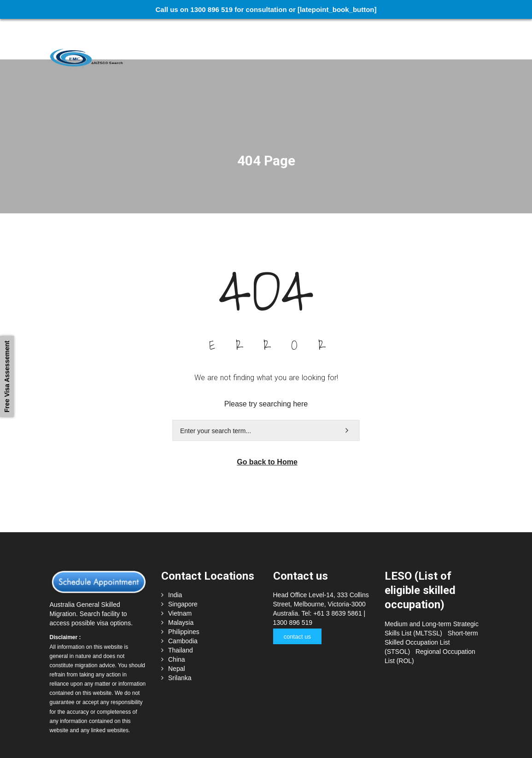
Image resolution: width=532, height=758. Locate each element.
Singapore (183, 564)
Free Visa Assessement (7, 376)
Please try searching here (266, 363)
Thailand (181, 610)
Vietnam (180, 573)
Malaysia (181, 582)
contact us (296, 596)
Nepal (177, 628)
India (175, 554)
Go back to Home (267, 421)
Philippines (184, 591)
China (177, 619)
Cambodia (183, 600)
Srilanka (180, 637)
